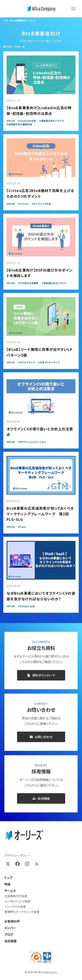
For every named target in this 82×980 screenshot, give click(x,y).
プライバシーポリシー (17, 855)
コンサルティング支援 (17, 901)
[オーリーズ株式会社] (41, 9)
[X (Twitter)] (8, 864)
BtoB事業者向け (19, 20)
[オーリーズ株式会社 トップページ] (24, 835)
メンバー (10, 928)
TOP (6, 20)
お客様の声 (12, 921)
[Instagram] (27, 864)
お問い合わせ (41, 737)
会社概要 (10, 941)
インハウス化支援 (15, 906)
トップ (8, 878)
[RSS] (37, 864)
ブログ (9, 934)
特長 (7, 884)
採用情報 (41, 798)
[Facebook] (17, 864)
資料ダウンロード (41, 675)
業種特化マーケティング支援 (22, 912)
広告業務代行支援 (16, 896)
